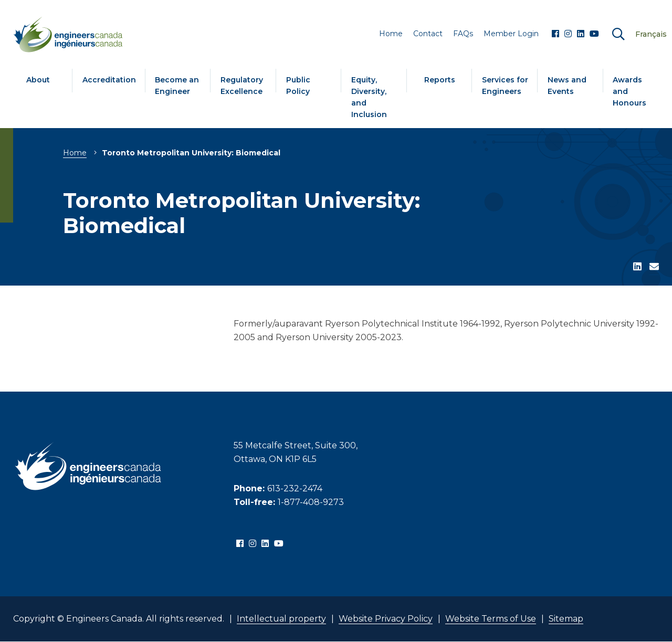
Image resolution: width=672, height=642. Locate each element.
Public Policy (298, 86)
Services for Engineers (505, 86)
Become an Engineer (177, 86)
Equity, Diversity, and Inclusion (369, 97)
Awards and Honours (629, 91)
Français (651, 34)
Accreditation (109, 80)
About (38, 80)
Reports (440, 80)
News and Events (567, 86)
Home (75, 153)
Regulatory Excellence (242, 86)
